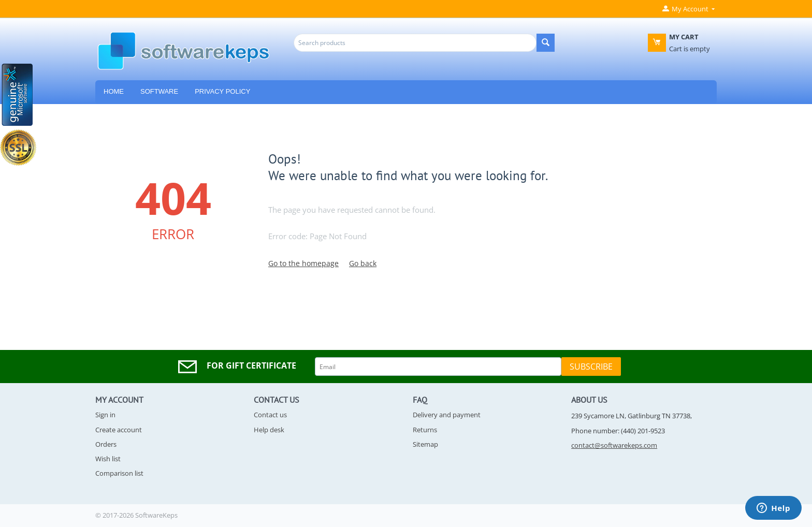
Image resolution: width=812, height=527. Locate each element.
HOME (114, 91)
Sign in (105, 415)
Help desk (269, 430)
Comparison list (119, 473)
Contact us (270, 415)
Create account (119, 430)
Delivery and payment (447, 415)
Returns (425, 430)
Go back (363, 263)
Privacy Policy (222, 91)
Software (159, 91)
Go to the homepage (303, 263)
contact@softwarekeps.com (614, 445)
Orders (106, 444)
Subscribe (591, 367)
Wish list (108, 459)
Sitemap (425, 444)
